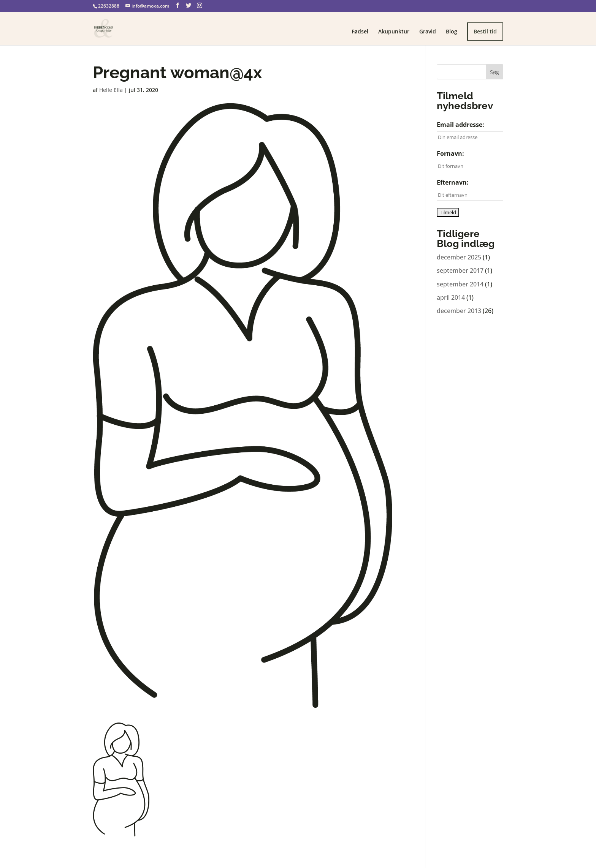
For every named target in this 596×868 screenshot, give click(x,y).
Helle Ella (111, 90)
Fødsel (360, 32)
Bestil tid (485, 31)
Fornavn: (450, 153)
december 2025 (459, 257)
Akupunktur (394, 32)
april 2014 (451, 297)
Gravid (428, 32)
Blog (452, 32)
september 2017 (460, 270)
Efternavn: (453, 182)
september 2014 (460, 284)
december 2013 (459, 311)
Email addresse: (460, 125)
